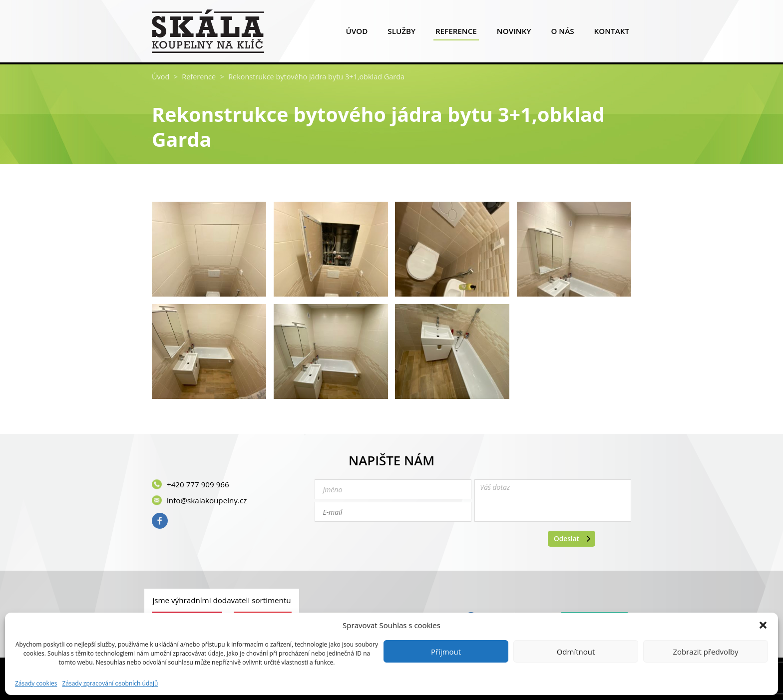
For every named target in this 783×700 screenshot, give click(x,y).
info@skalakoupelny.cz (207, 500)
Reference (456, 33)
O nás (562, 33)
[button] (763, 625)
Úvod (357, 33)
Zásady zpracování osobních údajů (110, 684)
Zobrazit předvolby (705, 652)
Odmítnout (576, 652)
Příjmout (446, 652)
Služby (401, 33)
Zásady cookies (36, 684)
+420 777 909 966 (198, 484)
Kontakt (612, 33)
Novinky (514, 33)
